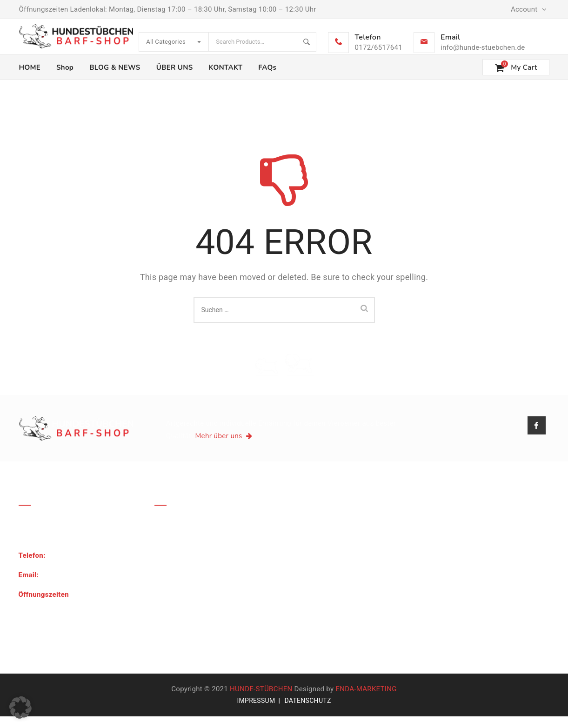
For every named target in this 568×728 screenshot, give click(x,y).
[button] (20, 708)
